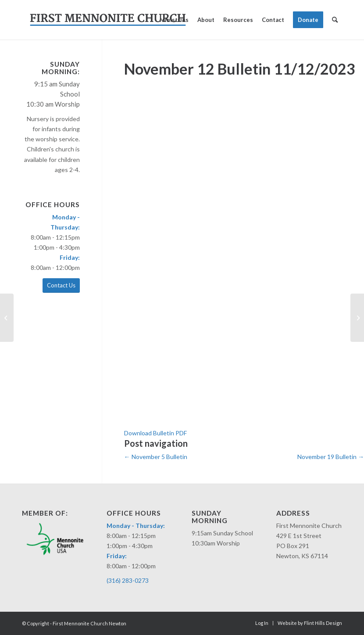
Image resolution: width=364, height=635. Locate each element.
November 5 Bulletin (156, 457)
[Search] (335, 20)
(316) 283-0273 (128, 580)
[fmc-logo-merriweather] (108, 20)
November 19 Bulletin (331, 457)
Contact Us (61, 285)
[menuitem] (174, 20)
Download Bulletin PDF (155, 433)
